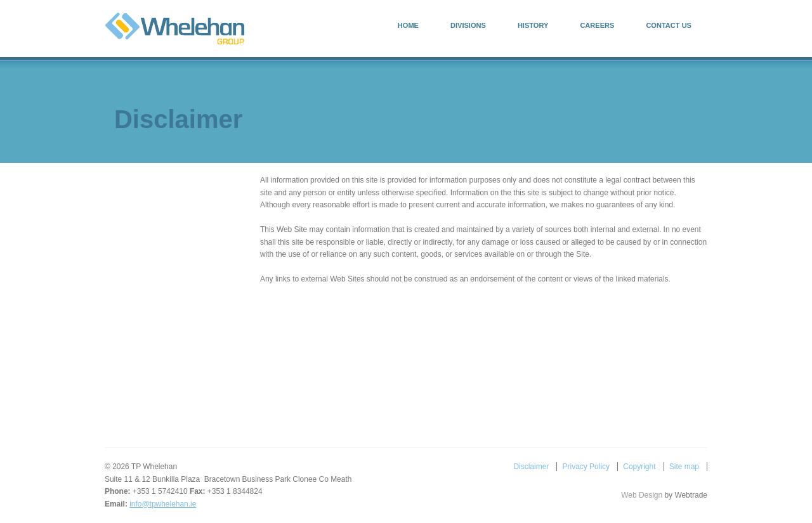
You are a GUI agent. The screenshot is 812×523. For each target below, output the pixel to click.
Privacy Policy (586, 467)
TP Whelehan (175, 29)
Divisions (468, 25)
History (533, 25)
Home (408, 25)
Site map (684, 467)
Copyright (639, 467)
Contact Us (669, 25)
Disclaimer (531, 467)
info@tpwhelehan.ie (163, 504)
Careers (597, 25)
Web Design (642, 495)
